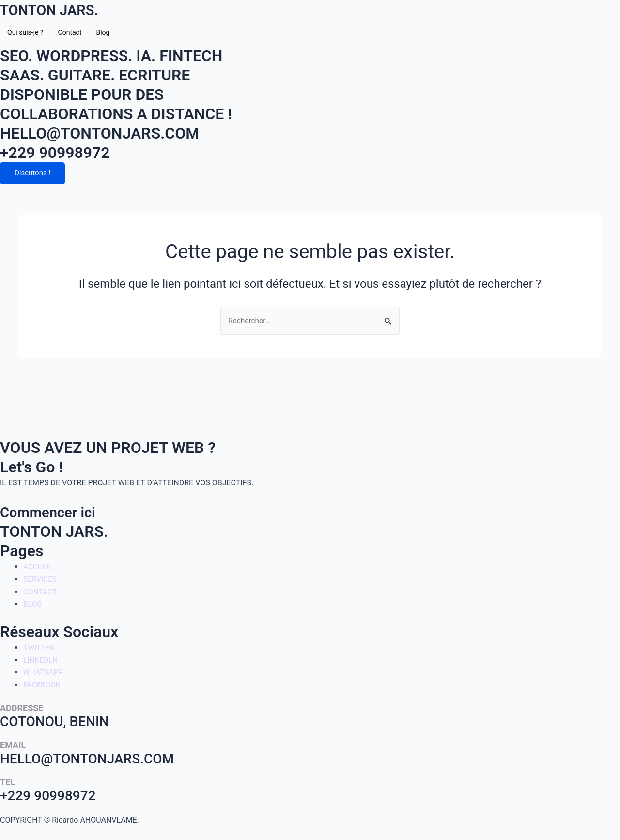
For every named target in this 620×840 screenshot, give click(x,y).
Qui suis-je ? (25, 32)
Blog (103, 32)
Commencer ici (52, 513)
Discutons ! (32, 173)
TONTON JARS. (54, 10)
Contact (70, 32)
